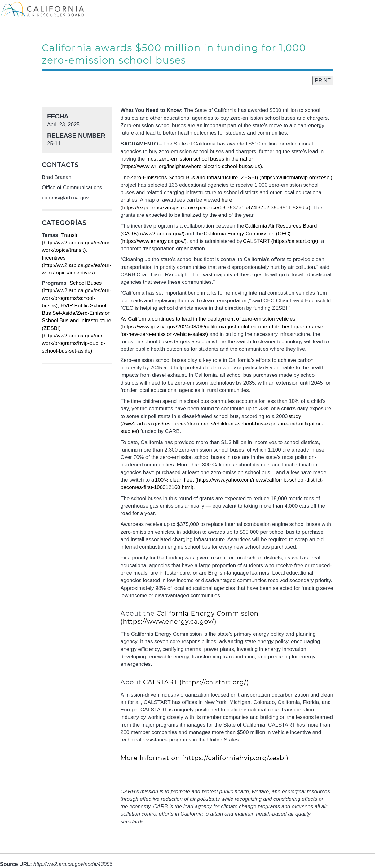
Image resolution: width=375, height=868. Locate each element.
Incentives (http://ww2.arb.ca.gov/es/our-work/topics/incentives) (77, 265)
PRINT (323, 80)
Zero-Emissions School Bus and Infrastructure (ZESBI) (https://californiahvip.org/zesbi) (231, 178)
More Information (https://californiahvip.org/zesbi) (205, 758)
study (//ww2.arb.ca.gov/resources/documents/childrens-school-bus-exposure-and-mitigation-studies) (222, 424)
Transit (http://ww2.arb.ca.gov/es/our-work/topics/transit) (77, 243)
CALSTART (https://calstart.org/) (281, 241)
